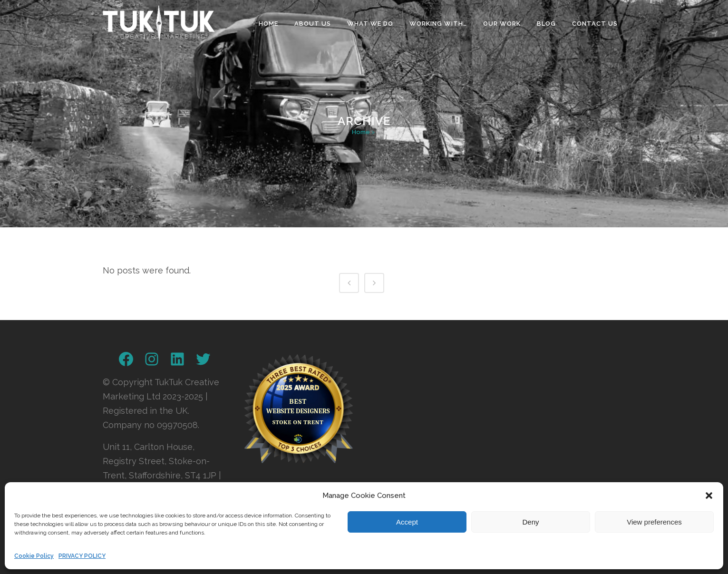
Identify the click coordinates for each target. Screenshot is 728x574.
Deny (530, 522)
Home (361, 132)
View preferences (654, 522)
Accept (407, 522)
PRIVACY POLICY (82, 556)
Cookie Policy (34, 556)
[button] (709, 496)
